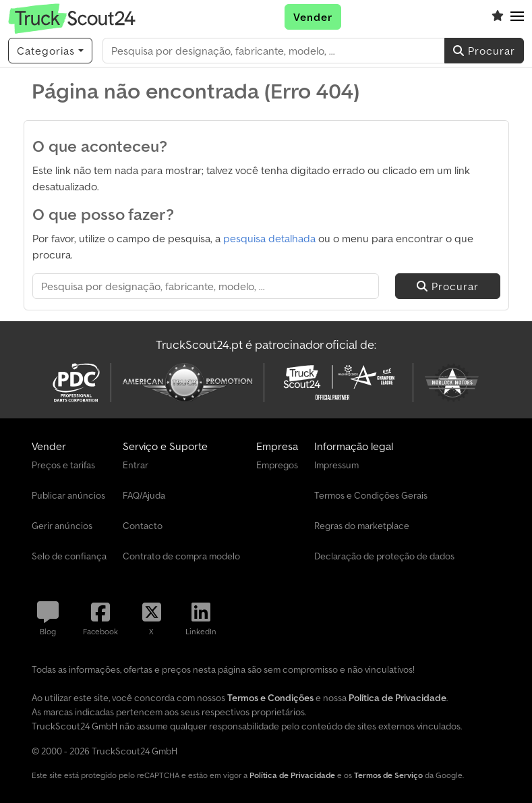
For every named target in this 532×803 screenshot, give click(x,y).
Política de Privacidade (292, 775)
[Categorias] (50, 51)
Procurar (484, 51)
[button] (517, 17)
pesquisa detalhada (269, 238)
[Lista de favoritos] (498, 17)
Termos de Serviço (388, 775)
